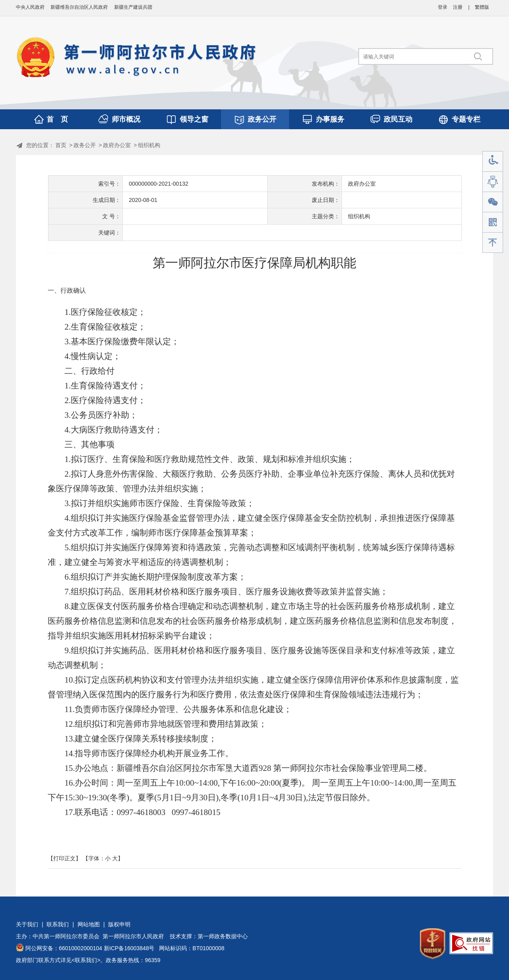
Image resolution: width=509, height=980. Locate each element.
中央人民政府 (30, 7)
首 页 (57, 119)
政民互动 (398, 119)
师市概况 (126, 119)
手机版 (493, 222)
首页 (61, 145)
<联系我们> (86, 960)
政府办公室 (117, 145)
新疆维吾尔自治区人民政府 (79, 7)
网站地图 (89, 924)
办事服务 (330, 119)
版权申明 (119, 924)
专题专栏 (466, 119)
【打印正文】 (64, 858)
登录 (443, 7)
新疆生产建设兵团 (133, 7)
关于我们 (27, 924)
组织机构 (149, 145)
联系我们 (58, 924)
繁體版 (482, 7)
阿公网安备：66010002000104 (64, 948)
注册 (458, 7)
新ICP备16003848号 (129, 948)
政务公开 (262, 119)
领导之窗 (194, 119)
